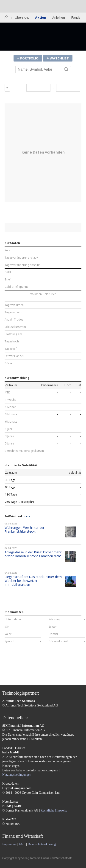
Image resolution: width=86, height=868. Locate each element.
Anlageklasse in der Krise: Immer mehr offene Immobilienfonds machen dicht (33, 554)
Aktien (41, 17)
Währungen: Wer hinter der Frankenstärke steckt (24, 529)
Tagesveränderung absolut (22, 265)
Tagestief (11, 349)
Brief (8, 280)
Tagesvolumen (14, 305)
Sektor (53, 627)
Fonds (76, 17)
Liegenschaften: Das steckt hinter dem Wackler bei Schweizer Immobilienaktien (33, 581)
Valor (8, 634)
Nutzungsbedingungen (17, 775)
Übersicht (22, 17)
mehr (27, 516)
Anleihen (59, 17)
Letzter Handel (14, 356)
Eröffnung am (13, 334)
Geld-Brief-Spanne (17, 287)
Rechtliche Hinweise (54, 810)
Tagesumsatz (13, 312)
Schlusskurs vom (15, 327)
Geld (8, 272)
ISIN (7, 627)
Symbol (9, 641)
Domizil (54, 634)
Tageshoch (12, 342)
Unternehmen (14, 619)
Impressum (9, 844)
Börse (8, 363)
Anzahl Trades (14, 320)
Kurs (7, 250)
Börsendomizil (58, 641)
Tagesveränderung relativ (21, 258)
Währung (54, 619)
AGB (22, 844)
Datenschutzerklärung (42, 844)
